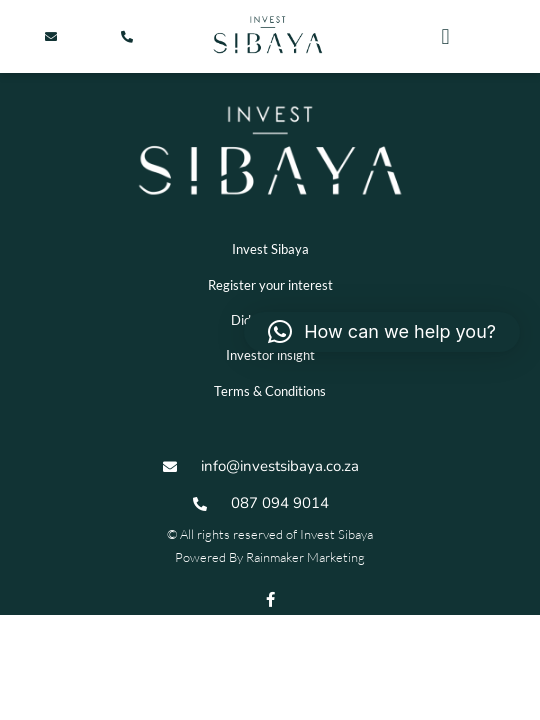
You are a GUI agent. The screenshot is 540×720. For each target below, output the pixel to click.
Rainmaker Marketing (305, 557)
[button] (445, 36)
